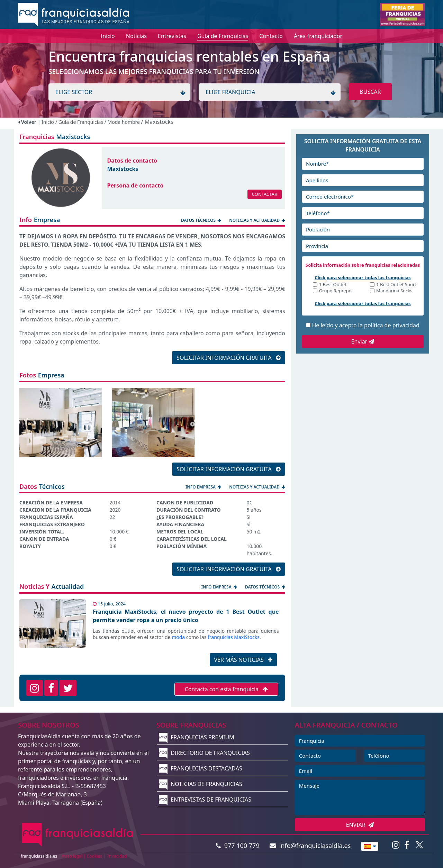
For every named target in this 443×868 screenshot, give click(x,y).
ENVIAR (360, 825)
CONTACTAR (265, 194)
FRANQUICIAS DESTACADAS (201, 768)
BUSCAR (370, 92)
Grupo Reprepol (336, 291)
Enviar (363, 341)
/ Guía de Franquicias (80, 122)
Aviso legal (72, 856)
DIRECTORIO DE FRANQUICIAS (204, 753)
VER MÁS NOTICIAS (243, 660)
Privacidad (117, 856)
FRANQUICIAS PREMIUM (197, 737)
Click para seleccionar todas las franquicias (363, 277)
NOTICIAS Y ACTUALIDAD (257, 220)
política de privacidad (392, 325)
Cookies (94, 856)
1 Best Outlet (333, 285)
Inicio (48, 122)
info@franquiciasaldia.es (310, 846)
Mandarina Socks (394, 291)
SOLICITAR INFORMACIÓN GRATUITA (229, 358)
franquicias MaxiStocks (234, 637)
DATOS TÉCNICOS (202, 220)
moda (178, 637)
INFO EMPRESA (204, 487)
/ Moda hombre (123, 122)
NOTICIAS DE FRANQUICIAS (201, 784)
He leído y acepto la (365, 325)
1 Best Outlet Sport (396, 285)
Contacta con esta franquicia (227, 689)
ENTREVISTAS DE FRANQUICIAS (205, 800)
